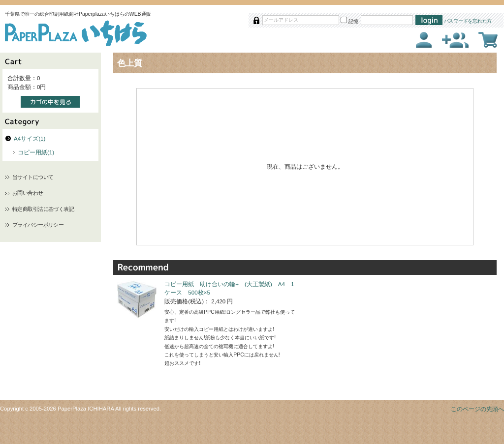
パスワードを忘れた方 (468, 21)
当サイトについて (33, 177)
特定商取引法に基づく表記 (43, 209)
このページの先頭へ (477, 409)
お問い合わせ (28, 193)
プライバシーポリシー (38, 225)
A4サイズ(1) (30, 138)
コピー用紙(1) (36, 152)
